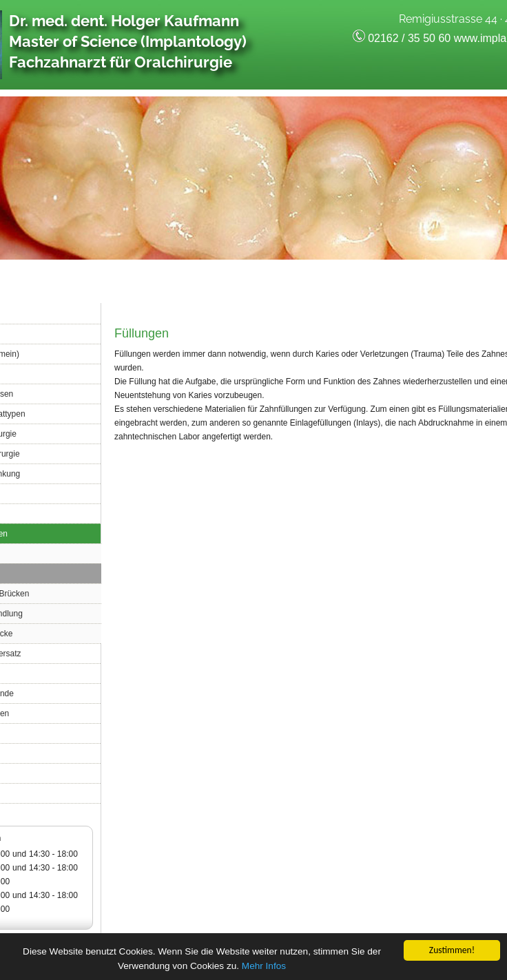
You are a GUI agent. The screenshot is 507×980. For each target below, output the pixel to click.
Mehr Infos (264, 967)
